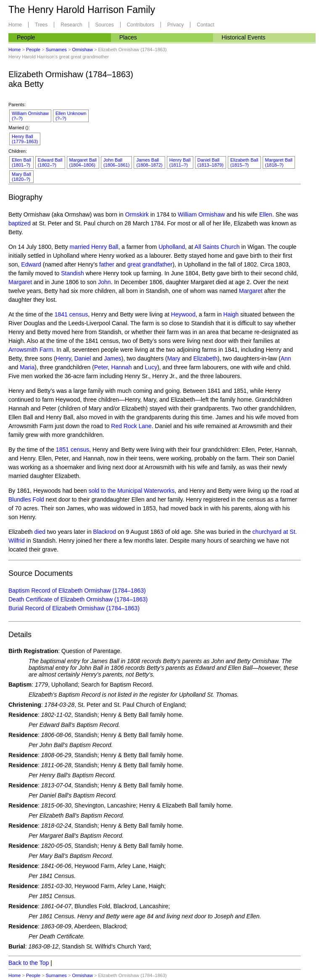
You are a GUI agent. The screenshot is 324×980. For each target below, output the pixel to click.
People (26, 37)
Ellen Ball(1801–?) (21, 162)
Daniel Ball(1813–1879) (211, 162)
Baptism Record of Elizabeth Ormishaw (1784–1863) (77, 591)
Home (15, 25)
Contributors (141, 25)
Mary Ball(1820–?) (21, 177)
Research (71, 25)
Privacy (175, 25)
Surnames (56, 50)
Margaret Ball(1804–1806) (83, 162)
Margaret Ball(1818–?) (279, 162)
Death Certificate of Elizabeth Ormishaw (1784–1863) (78, 599)
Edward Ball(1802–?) (50, 162)
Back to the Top (29, 963)
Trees (41, 25)
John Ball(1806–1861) (116, 162)
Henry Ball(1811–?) (180, 162)
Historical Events (243, 37)
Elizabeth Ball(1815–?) (244, 162)
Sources (105, 25)
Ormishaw (82, 50)
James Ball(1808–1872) (149, 162)
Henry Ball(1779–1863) (25, 139)
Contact (205, 25)
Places (128, 37)
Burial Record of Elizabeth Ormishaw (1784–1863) (74, 608)
